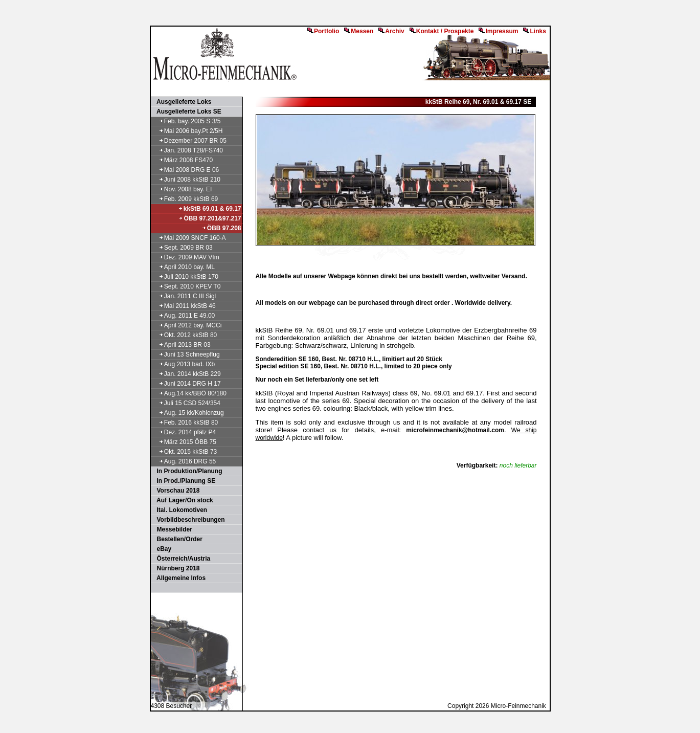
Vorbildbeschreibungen (188, 520)
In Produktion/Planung (187, 471)
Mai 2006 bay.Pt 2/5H (187, 131)
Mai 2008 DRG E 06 (186, 170)
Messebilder (172, 529)
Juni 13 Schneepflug (186, 354)
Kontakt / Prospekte (442, 31)
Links (534, 31)
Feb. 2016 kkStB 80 (185, 423)
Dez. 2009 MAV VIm (186, 257)
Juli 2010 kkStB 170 (185, 277)
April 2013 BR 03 (181, 345)
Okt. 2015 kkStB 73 (185, 452)
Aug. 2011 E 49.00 (184, 316)
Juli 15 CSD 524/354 (186, 403)
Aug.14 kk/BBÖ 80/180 (189, 393)
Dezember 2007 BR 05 (189, 141)
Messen (359, 31)
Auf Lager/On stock (183, 500)
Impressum (498, 31)
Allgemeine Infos (179, 578)
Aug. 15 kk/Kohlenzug (188, 413)
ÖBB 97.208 (221, 228)
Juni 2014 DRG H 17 (186, 384)
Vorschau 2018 (176, 491)
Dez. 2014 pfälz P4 (184, 432)
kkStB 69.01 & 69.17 (210, 209)
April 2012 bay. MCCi (187, 325)
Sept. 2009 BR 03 (182, 248)
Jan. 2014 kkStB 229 (186, 374)
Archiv (391, 31)
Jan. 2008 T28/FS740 (188, 150)
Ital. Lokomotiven (180, 510)
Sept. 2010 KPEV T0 (186, 286)
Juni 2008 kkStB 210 (186, 180)
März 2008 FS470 (183, 160)
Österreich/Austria (181, 559)
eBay (162, 549)
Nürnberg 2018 (176, 568)
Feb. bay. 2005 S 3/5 (186, 121)
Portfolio (323, 31)
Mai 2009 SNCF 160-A (189, 238)
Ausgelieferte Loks (182, 102)
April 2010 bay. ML (184, 267)
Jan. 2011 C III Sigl (184, 296)
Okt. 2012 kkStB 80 (185, 335)
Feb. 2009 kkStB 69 (185, 199)
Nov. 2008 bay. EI (182, 189)
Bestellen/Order (177, 539)
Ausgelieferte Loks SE (187, 112)
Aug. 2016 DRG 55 (184, 461)
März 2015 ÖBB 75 (184, 442)
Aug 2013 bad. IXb (184, 364)
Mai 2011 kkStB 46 (184, 306)
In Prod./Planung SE (184, 481)
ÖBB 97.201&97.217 (209, 218)
